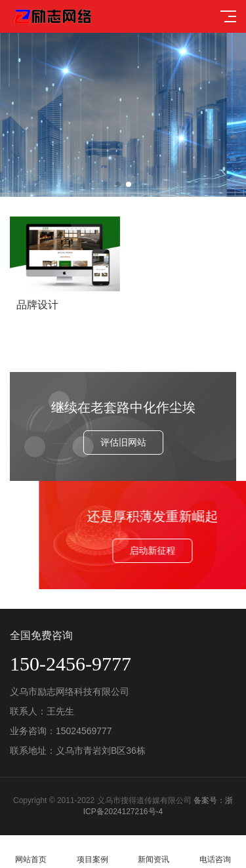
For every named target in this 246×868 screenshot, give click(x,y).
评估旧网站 (123, 442)
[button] (118, 184)
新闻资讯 (154, 852)
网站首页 (31, 852)
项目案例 (92, 852)
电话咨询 (215, 852)
